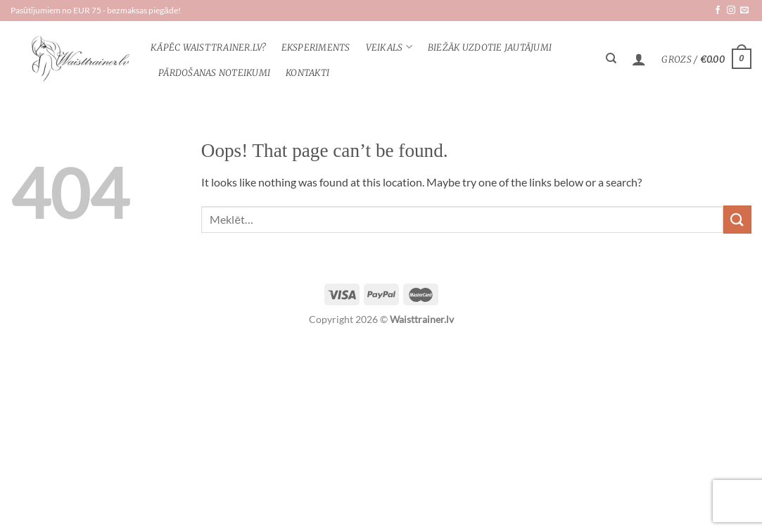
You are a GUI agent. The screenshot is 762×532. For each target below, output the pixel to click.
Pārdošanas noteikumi (214, 72)
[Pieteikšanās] (639, 59)
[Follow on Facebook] (718, 11)
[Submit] (737, 219)
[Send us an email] (744, 11)
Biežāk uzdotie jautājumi (490, 47)
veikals (389, 47)
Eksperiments (316, 47)
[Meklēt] (611, 58)
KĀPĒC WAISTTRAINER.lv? (208, 47)
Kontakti (307, 72)
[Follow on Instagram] (731, 11)
